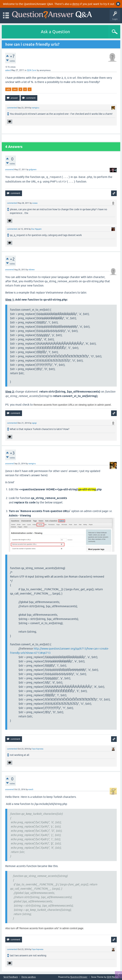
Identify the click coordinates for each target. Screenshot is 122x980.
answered (10, 169)
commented (12, 108)
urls (8, 89)
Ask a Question (55, 32)
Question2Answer (79, 977)
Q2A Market (113, 977)
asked (8, 70)
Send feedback (11, 977)
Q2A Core (32, 70)
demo (76, 4)
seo (15, 89)
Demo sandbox (29, 977)
